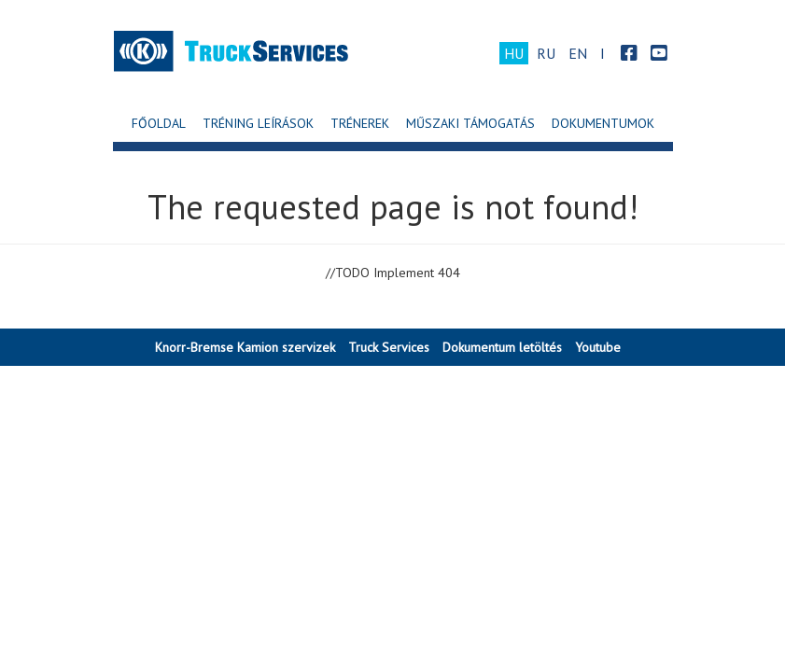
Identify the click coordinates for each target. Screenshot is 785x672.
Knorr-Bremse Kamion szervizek (245, 347)
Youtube (598, 347)
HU (514, 53)
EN (578, 53)
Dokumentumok (603, 123)
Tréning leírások (258, 123)
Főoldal (159, 123)
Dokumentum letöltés (502, 347)
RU (546, 53)
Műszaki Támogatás (470, 123)
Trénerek (360, 123)
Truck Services (389, 347)
